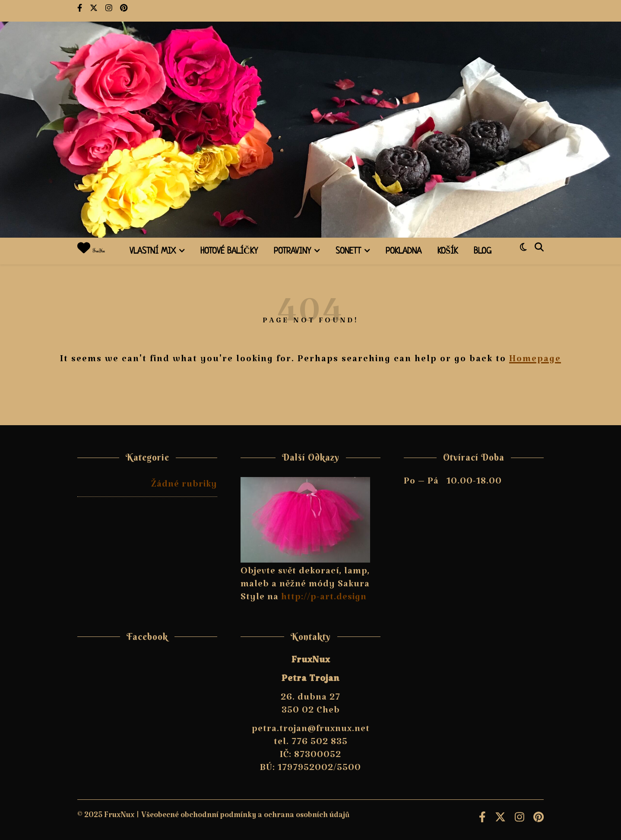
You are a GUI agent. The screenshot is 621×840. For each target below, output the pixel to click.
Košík (448, 251)
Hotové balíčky (229, 251)
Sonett (348, 251)
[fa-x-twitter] (94, 11)
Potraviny (292, 251)
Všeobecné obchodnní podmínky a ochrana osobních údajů (246, 817)
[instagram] (109, 11)
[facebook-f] (80, 11)
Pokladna (404, 251)
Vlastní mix (153, 251)
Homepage (535, 361)
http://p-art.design (324, 599)
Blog (483, 251)
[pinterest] (124, 11)
